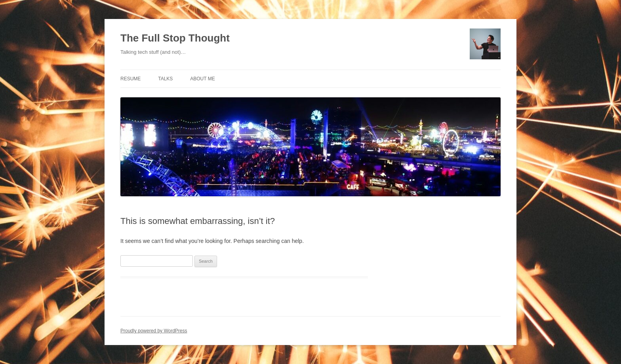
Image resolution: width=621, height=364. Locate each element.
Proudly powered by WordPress (154, 331)
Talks (165, 79)
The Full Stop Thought (175, 38)
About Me (202, 79)
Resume (130, 79)
